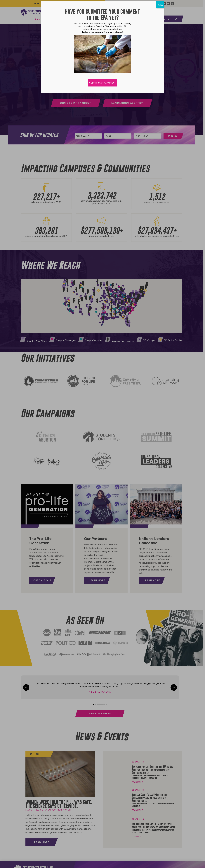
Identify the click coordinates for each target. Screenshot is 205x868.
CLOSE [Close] (160, 5)
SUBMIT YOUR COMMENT (102, 83)
